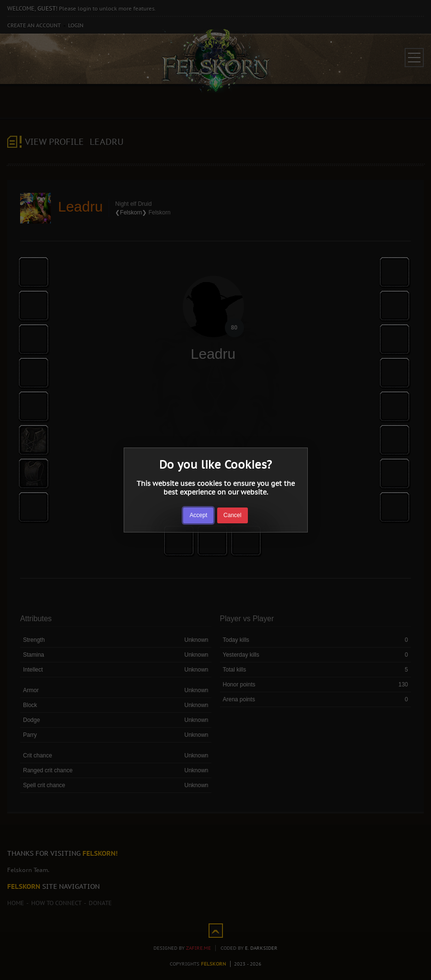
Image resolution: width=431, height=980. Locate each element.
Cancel (232, 515)
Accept (199, 515)
